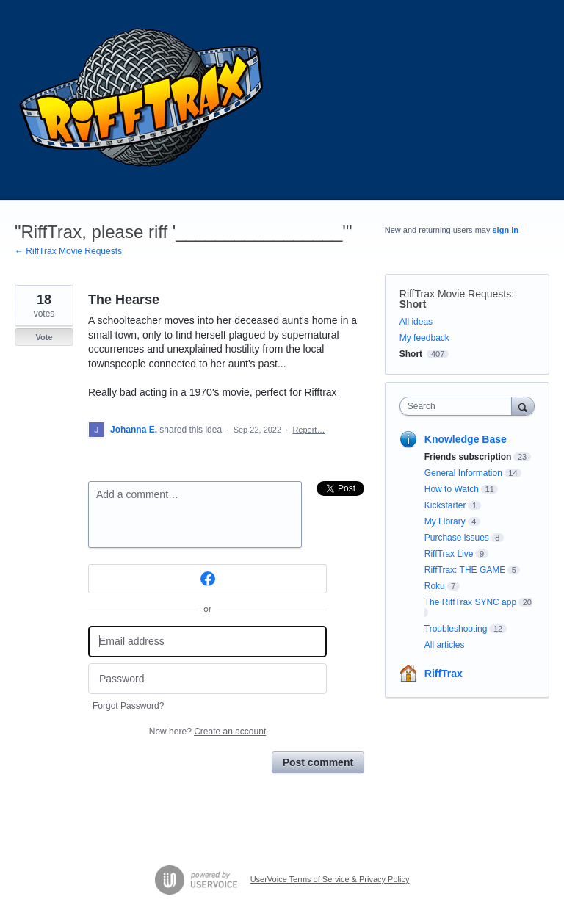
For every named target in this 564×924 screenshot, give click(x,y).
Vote (44, 337)
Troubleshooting (456, 629)
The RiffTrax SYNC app (470, 602)
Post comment (318, 762)
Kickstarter (445, 505)
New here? (207, 732)
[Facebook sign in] (207, 579)
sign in (506, 230)
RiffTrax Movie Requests (456, 294)
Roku (435, 586)
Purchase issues (457, 538)
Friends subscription (468, 457)
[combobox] (459, 406)
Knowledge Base (466, 439)
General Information (463, 473)
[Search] (523, 406)
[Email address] (207, 642)
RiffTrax (444, 674)
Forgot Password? (128, 706)
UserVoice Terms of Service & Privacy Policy (330, 879)
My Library (445, 521)
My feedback (424, 338)
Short (413, 304)
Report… (308, 430)
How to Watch (452, 489)
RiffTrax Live (449, 554)
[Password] (207, 679)
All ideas (416, 322)
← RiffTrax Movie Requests (68, 251)
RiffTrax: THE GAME (465, 570)
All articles (445, 645)
